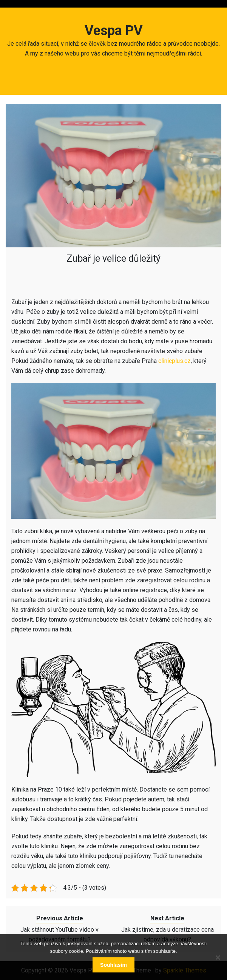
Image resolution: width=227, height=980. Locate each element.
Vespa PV (114, 31)
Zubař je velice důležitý (113, 259)
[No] (218, 957)
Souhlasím (113, 965)
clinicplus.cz (174, 361)
